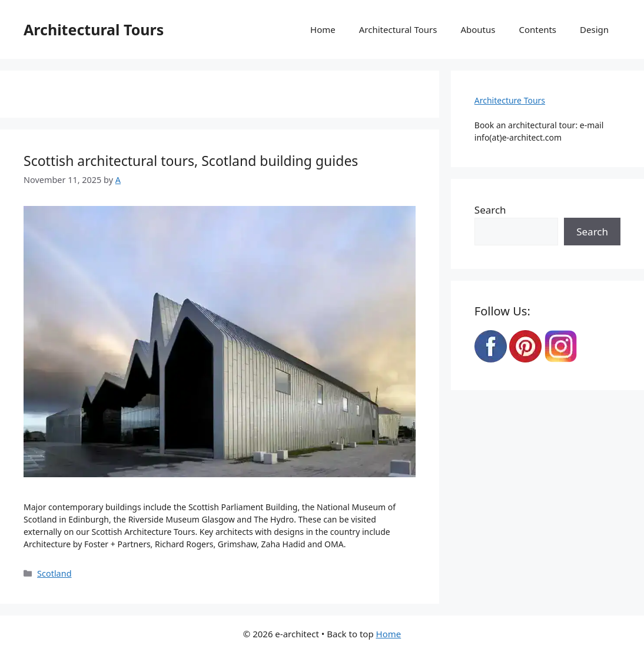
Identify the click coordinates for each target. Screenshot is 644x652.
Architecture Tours (510, 100)
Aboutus (478, 29)
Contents (537, 29)
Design (594, 29)
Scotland (54, 573)
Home (323, 29)
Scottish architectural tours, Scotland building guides (191, 161)
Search (490, 210)
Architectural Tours (94, 29)
